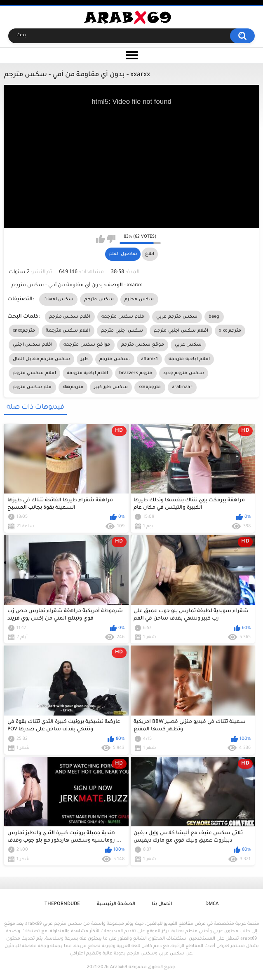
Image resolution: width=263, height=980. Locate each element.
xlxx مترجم (230, 331)
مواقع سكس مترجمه (87, 345)
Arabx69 (119, 967)
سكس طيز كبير (111, 387)
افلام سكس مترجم (70, 317)
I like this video (100, 239)
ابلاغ (150, 254)
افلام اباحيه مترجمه (87, 373)
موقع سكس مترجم (143, 345)
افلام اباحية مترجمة (189, 359)
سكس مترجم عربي (177, 317)
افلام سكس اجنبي (33, 345)
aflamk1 (149, 359)
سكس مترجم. (115, 359)
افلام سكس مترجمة (68, 331)
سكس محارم (139, 299)
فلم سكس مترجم (32, 387)
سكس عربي (188, 345)
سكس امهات (59, 299)
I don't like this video (111, 239)
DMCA (212, 904)
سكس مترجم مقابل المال (41, 359)
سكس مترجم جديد (184, 373)
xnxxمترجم (24, 331)
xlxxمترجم (73, 387)
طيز (85, 359)
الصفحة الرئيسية (116, 904)
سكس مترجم (99, 299)
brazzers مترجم (136, 373)
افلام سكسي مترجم (35, 373)
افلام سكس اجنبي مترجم (181, 331)
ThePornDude (62, 904)
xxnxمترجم (150, 387)
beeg (214, 317)
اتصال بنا (162, 904)
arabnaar (182, 387)
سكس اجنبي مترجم (122, 331)
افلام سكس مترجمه (124, 317)
